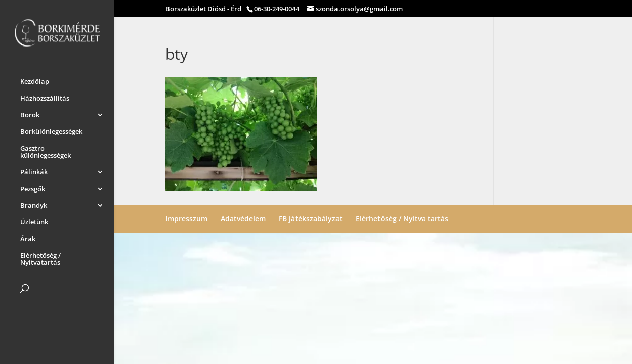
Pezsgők (33, 187)
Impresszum (186, 219)
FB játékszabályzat (311, 219)
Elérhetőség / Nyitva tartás (402, 219)
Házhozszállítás (45, 97)
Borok (30, 113)
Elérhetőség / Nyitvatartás (40, 257)
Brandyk (34, 204)
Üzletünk (34, 220)
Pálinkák (34, 170)
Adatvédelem (243, 219)
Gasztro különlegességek (46, 150)
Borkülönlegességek (51, 130)
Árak (28, 237)
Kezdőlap (35, 80)
